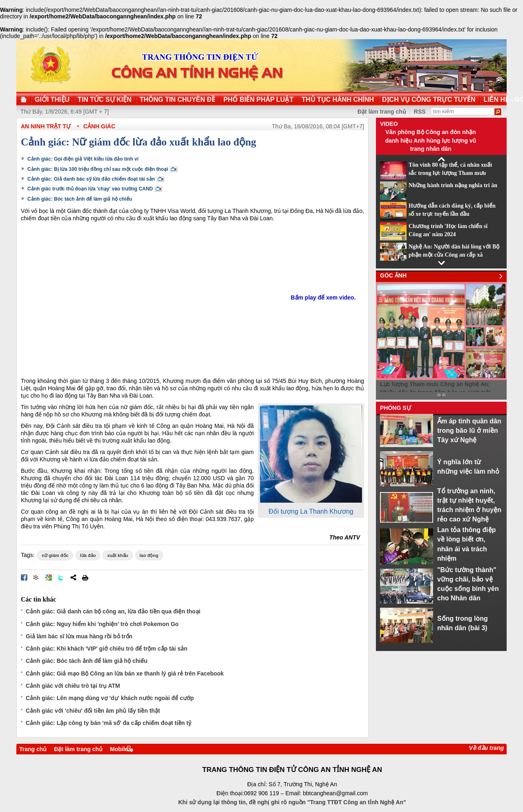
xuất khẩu (117, 555)
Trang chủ (33, 749)
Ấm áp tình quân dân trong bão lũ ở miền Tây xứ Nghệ (469, 431)
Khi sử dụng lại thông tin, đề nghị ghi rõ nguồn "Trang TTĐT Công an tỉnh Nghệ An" (292, 802)
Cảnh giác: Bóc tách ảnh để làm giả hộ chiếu (80, 199)
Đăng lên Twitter (61, 577)
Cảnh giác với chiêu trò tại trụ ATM (73, 686)
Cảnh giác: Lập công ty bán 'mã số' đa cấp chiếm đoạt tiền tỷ (108, 723)
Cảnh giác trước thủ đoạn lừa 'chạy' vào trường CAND (90, 189)
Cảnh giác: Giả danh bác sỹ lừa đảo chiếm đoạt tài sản (91, 179)
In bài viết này (85, 577)
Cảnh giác (99, 126)
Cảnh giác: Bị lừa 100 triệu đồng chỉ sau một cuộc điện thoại (98, 169)
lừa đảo (88, 555)
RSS (420, 112)
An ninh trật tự (46, 126)
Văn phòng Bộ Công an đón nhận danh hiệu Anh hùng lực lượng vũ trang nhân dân (431, 140)
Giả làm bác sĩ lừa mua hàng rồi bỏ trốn (79, 636)
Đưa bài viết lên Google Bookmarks (49, 577)
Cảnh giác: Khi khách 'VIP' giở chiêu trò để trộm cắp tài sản (107, 649)
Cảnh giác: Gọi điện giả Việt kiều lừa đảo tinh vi (83, 159)
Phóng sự (396, 408)
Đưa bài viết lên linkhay (36, 577)
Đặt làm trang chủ (382, 112)
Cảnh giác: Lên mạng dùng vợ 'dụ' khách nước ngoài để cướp (110, 698)
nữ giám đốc (55, 555)
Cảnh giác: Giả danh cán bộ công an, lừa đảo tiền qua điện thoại (113, 611)
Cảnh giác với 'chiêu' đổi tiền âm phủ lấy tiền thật (93, 711)
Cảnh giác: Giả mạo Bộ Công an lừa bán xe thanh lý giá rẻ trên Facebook (125, 673)
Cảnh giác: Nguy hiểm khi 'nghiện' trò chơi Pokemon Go (102, 624)
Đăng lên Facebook (24, 577)
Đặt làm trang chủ (78, 749)
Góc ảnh (393, 275)
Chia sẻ (73, 577)
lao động (149, 555)
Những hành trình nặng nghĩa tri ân (453, 185)
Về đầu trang (486, 748)
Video (389, 124)
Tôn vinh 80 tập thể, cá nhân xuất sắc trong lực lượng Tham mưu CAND (450, 173)
